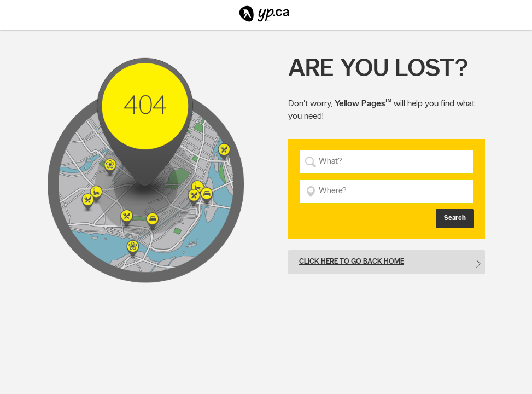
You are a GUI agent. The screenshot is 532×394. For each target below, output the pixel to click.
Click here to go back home (352, 261)
